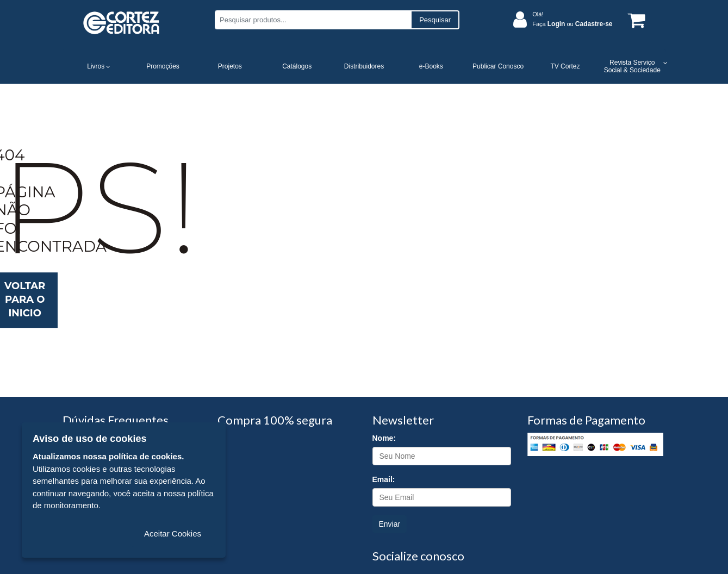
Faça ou (572, 24)
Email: (384, 479)
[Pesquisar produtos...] (313, 20)
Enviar (390, 524)
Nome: (384, 438)
